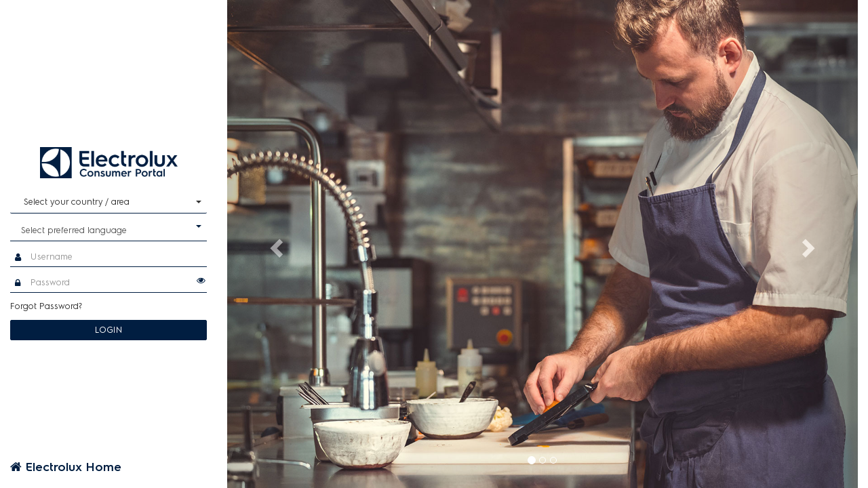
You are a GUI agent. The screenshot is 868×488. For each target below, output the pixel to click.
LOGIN (109, 330)
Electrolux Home (66, 467)
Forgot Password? (46, 306)
